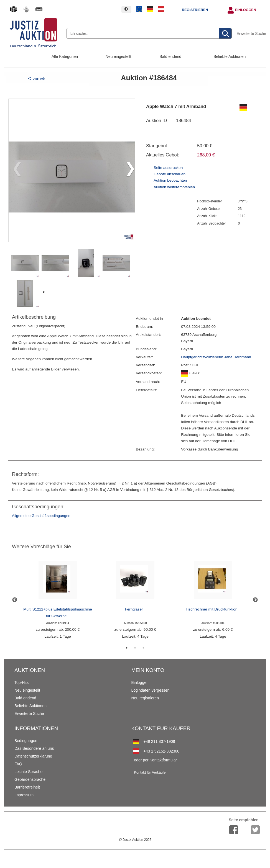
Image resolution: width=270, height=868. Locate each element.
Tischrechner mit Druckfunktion (212, 609)
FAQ (18, 764)
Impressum (24, 795)
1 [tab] (127, 648)
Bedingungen (26, 741)
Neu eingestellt (119, 56)
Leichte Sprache (28, 772)
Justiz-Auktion (135, 840)
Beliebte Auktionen (230, 56)
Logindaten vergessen (150, 690)
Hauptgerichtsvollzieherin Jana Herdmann (216, 357)
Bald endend (171, 56)
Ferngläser (134, 609)
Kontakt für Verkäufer (150, 772)
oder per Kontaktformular (155, 760)
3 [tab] (143, 648)
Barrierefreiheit (27, 787)
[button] (128, 170)
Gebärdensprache (30, 779)
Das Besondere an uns (34, 748)
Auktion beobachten (170, 180)
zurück (39, 79)
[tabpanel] (58, 600)
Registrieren (195, 10)
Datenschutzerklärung (33, 756)
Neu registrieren (145, 698)
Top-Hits (21, 682)
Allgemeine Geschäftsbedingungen (41, 516)
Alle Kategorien (65, 56)
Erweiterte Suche (251, 34)
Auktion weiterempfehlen (174, 187)
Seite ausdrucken (168, 168)
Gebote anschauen (170, 174)
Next (255, 600)
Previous (15, 600)
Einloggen (246, 10)
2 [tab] (135, 648)
